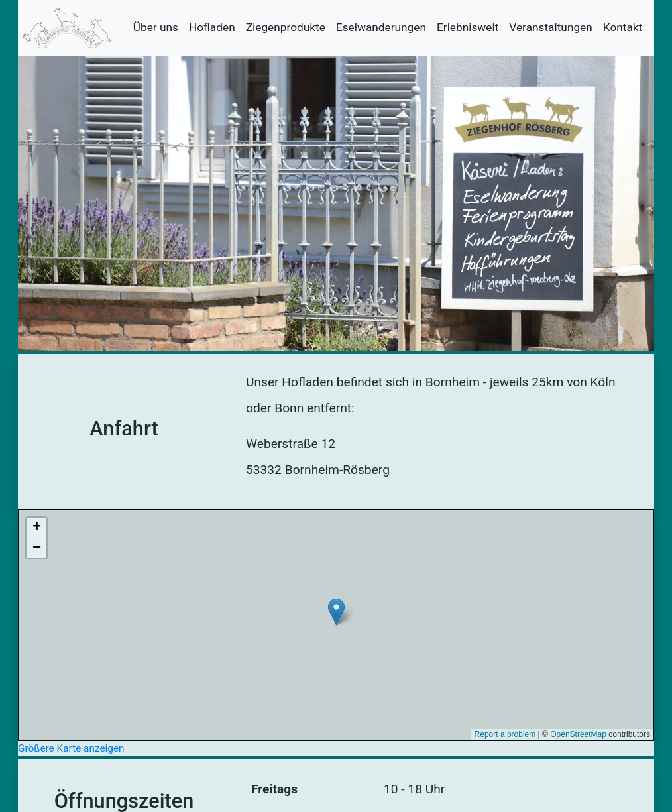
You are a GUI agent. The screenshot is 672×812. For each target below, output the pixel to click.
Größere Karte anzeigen (71, 748)
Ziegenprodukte (286, 27)
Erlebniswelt (468, 27)
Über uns (156, 27)
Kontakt (623, 27)
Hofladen (212, 27)
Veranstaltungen (550, 27)
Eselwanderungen (381, 27)
